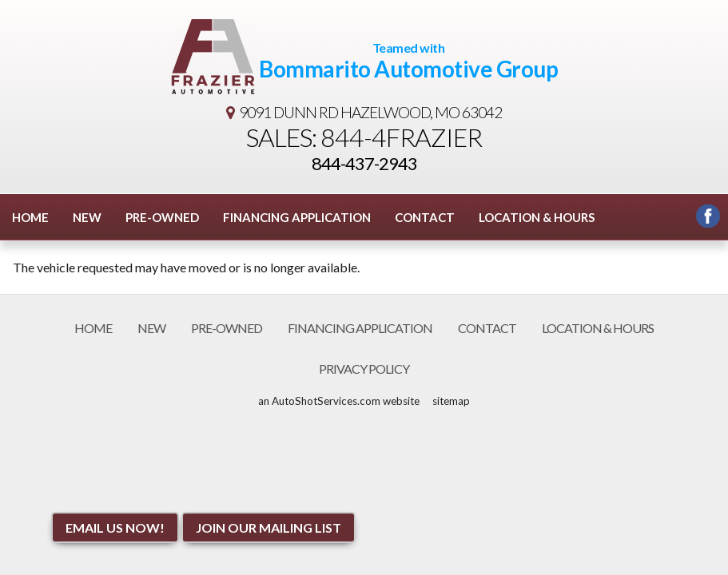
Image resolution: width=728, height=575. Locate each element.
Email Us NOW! (115, 527)
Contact (425, 217)
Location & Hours (537, 217)
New (87, 217)
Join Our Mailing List (269, 527)
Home (30, 217)
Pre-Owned (162, 217)
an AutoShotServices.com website (339, 401)
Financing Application (297, 217)
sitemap (451, 401)
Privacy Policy (364, 369)
